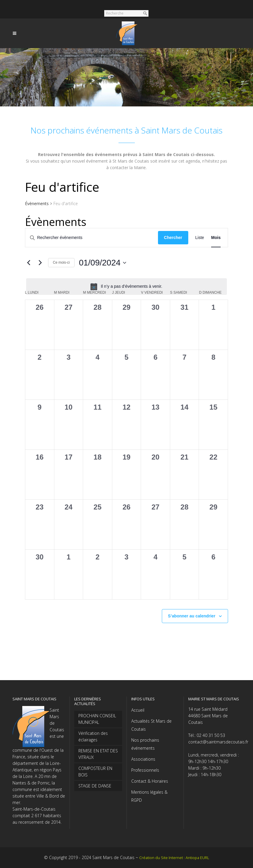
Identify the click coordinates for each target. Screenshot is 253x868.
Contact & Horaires (150, 781)
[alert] (126, 287)
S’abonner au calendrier (192, 616)
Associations (143, 759)
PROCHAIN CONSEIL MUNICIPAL (97, 719)
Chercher (173, 238)
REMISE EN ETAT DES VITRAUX (98, 754)
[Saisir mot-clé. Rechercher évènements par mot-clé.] (92, 238)
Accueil (138, 710)
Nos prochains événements (145, 744)
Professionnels (145, 770)
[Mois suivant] (40, 263)
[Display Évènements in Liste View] (200, 238)
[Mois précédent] (29, 263)
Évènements (37, 203)
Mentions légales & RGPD (149, 796)
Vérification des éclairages (93, 736)
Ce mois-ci (61, 262)
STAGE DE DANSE (95, 786)
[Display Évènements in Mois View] (216, 238)
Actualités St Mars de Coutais (151, 725)
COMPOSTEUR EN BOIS (95, 772)
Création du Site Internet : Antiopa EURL (174, 858)
